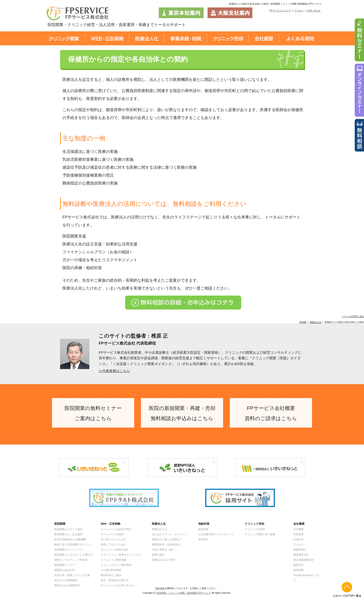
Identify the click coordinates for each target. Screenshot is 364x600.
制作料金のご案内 (111, 575)
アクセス (299, 11)
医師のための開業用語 (67, 585)
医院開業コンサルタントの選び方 (73, 555)
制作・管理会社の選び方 (115, 580)
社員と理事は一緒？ (163, 550)
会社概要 (299, 529)
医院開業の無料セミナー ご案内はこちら (93, 413)
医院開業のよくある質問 (68, 534)
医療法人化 (315, 322)
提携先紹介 (300, 550)
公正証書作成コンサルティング (216, 534)
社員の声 (299, 539)
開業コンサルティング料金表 (71, 560)
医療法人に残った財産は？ (167, 539)
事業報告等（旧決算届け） (167, 544)
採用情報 (299, 570)
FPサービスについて (280, 11)
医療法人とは (159, 529)
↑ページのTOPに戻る (353, 316)
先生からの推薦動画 (66, 580)
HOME (303, 322)
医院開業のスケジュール (68, 550)
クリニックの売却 (255, 529)
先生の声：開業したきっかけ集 (72, 575)
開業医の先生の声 (65, 570)
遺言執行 (203, 539)
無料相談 (160, 588)
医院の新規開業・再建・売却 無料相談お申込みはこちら (182, 413)
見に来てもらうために (114, 539)
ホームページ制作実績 (114, 560)
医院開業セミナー (65, 565)
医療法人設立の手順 (163, 560)
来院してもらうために (114, 544)
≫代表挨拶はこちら (114, 371)
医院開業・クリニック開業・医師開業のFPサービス (184, 593)
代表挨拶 (299, 534)
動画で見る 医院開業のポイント (73, 544)
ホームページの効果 (112, 534)
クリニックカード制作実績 (116, 565)
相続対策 (203, 529)
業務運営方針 (301, 555)
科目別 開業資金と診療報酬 (70, 539)
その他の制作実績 (111, 570)
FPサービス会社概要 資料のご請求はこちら (271, 413)
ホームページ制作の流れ (115, 550)
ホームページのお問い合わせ (117, 585)
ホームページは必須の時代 (116, 529)
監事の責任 (158, 555)
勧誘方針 (299, 565)
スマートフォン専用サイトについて (121, 555)
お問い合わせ (314, 11)
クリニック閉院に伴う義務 (260, 534)
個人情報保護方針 (304, 560)
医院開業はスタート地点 (68, 529)
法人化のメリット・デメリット (170, 534)
